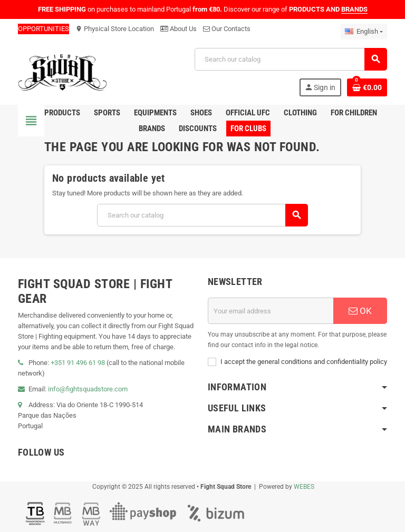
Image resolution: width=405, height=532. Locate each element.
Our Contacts (227, 29)
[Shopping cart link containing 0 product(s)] (367, 87)
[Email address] (271, 311)
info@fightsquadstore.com (88, 389)
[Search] (291, 59)
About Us (179, 29)
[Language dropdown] (364, 32)
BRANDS (354, 9)
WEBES (304, 487)
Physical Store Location (115, 29)
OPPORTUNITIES (44, 29)
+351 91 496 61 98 (78, 363)
